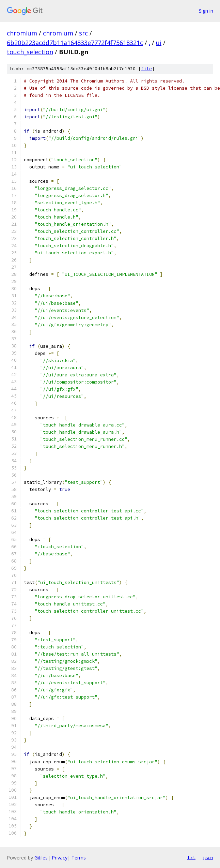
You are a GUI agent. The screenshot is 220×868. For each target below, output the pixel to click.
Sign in (206, 11)
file (146, 69)
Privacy (60, 858)
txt (191, 857)
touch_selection (30, 52)
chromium (22, 33)
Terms (79, 858)
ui (159, 43)
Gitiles (41, 858)
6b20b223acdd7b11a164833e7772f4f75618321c (75, 43)
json (208, 857)
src (83, 33)
